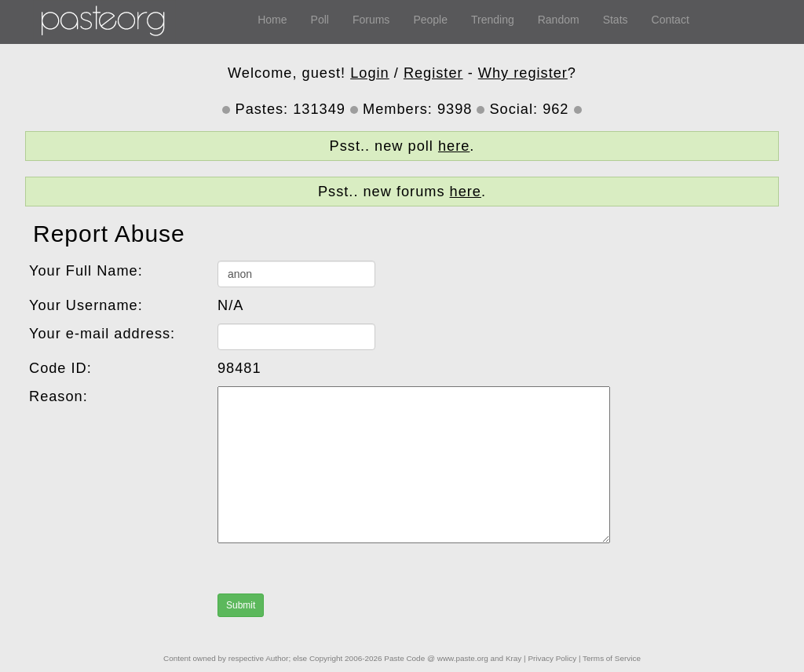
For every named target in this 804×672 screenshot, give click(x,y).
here (454, 146)
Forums (371, 20)
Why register (523, 73)
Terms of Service (612, 658)
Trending (493, 20)
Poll (320, 20)
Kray (513, 658)
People (430, 20)
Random (559, 20)
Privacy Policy (552, 658)
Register (433, 73)
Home (272, 20)
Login (370, 73)
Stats (616, 20)
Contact (671, 20)
